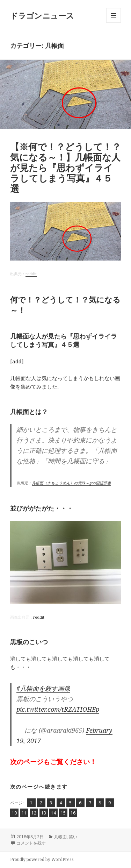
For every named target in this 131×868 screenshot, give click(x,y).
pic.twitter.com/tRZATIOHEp (58, 709)
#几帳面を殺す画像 (43, 688)
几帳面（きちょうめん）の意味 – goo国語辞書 (71, 483)
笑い (73, 837)
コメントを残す (31, 843)
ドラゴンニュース (42, 15)
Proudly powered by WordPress (42, 859)
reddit (31, 274)
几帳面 (60, 837)
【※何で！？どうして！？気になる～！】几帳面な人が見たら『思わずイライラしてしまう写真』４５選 (65, 168)
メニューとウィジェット (114, 23)
